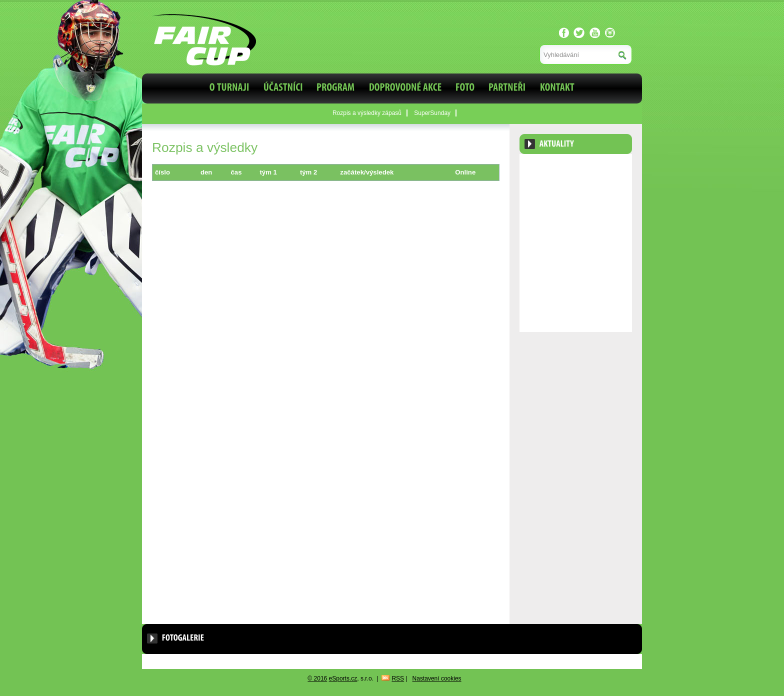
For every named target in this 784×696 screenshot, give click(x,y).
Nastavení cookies (437, 678)
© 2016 (317, 678)
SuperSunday (432, 113)
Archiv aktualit (603, 168)
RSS (398, 678)
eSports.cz (343, 678)
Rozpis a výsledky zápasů (367, 113)
